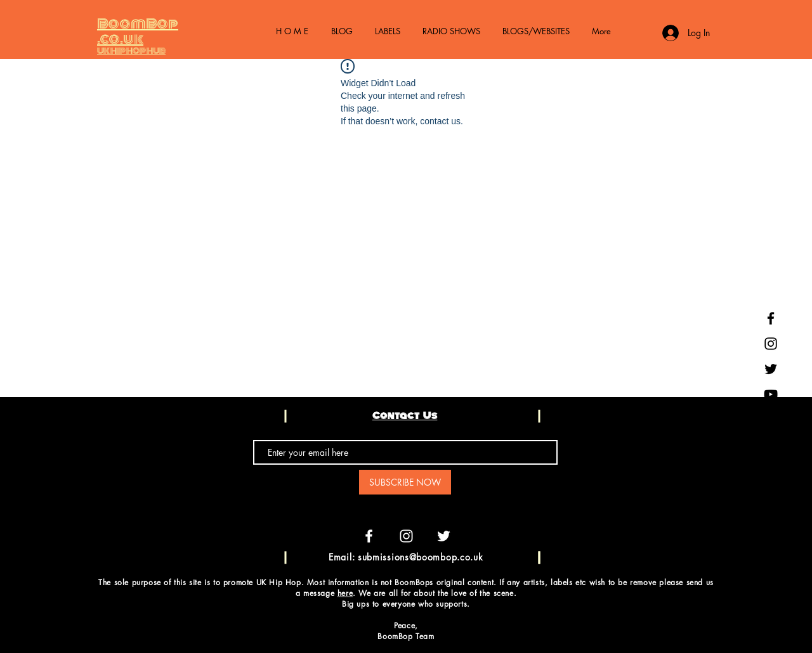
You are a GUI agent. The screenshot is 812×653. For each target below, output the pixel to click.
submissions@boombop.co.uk (421, 557)
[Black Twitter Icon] (771, 369)
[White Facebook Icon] (369, 536)
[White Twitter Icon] (444, 536)
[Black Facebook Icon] (771, 318)
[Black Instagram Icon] (771, 344)
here (345, 593)
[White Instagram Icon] (406, 536)
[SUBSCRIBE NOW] (405, 482)
